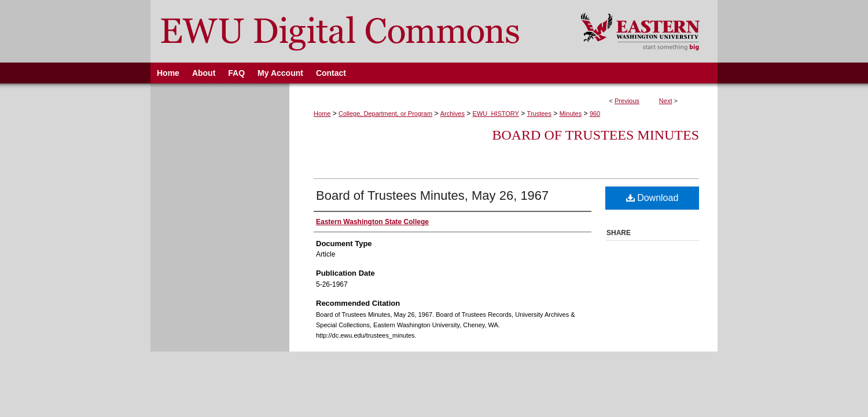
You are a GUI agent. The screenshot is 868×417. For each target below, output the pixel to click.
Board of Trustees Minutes (595, 135)
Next (666, 101)
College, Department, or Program (385, 114)
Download (652, 198)
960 (595, 114)
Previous (627, 101)
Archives (453, 114)
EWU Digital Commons (358, 31)
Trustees (539, 114)
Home (322, 114)
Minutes (571, 114)
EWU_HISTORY (496, 114)
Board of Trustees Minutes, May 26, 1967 (432, 195)
